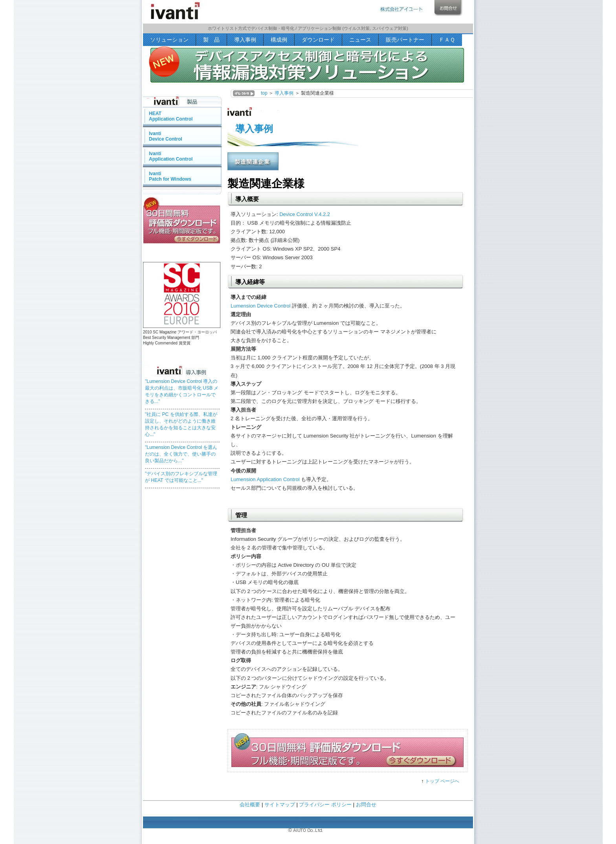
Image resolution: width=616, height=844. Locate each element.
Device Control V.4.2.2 (305, 214)
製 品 (211, 40)
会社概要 (250, 805)
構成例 (279, 40)
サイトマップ (280, 805)
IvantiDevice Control (166, 136)
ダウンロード (318, 40)
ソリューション (169, 40)
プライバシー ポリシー (325, 805)
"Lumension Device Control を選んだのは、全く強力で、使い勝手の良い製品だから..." (181, 454)
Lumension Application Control (265, 479)
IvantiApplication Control (171, 156)
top (264, 93)
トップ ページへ (442, 781)
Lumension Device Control (260, 306)
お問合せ (366, 805)
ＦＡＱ (447, 40)
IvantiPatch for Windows (170, 176)
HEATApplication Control (171, 116)
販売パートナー (405, 40)
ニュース (360, 40)
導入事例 (245, 40)
